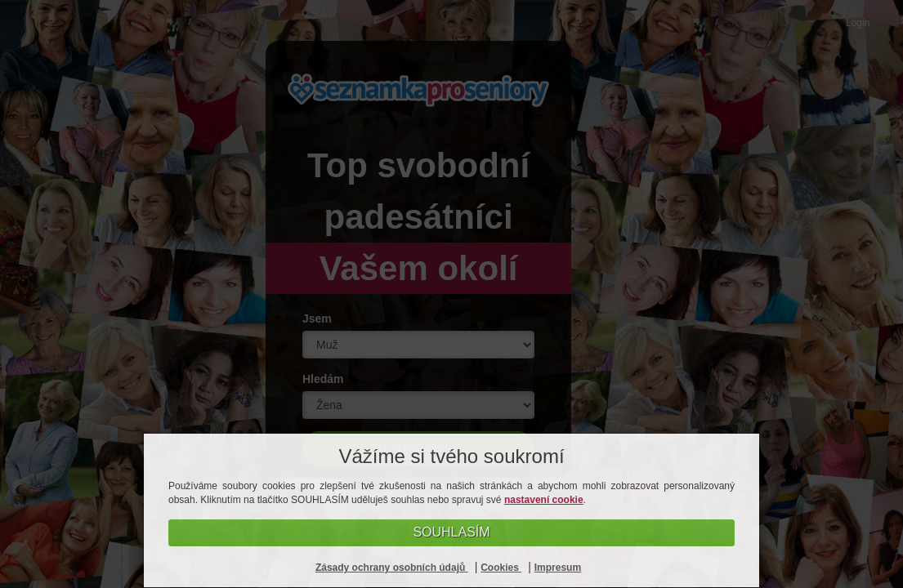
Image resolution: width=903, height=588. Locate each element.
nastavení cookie (544, 500)
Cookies (501, 568)
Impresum (558, 568)
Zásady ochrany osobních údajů (392, 568)
